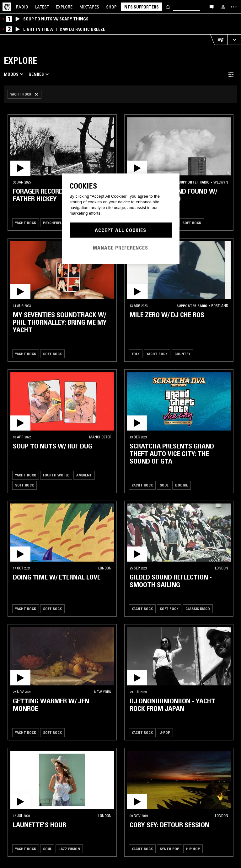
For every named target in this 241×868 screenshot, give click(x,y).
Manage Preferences (120, 248)
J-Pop (165, 732)
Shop (111, 7)
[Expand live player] (234, 40)
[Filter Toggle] (231, 74)
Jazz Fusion (69, 849)
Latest (42, 7)
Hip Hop (193, 849)
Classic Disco (198, 609)
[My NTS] (223, 7)
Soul (164, 485)
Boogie (182, 485)
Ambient (84, 475)
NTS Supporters (142, 7)
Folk (136, 354)
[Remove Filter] (24, 94)
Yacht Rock (26, 223)
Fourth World (56, 475)
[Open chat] (212, 7)
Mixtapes (89, 7)
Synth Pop (169, 849)
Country (182, 354)
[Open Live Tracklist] (219, 40)
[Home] (7, 7)
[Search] (168, 7)
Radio (22, 7)
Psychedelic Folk (58, 223)
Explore (64, 7)
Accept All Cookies (120, 230)
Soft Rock (192, 223)
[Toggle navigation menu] (234, 7)
